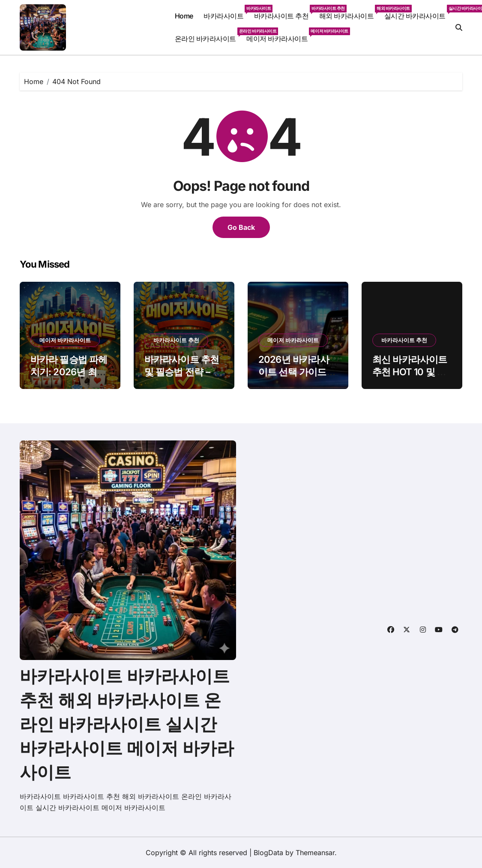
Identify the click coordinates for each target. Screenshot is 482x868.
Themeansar (315, 853)
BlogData (268, 853)
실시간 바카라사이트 (418, 12)
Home (184, 16)
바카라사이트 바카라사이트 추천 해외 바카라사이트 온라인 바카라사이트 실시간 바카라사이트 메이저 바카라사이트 (127, 724)
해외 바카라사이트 (349, 12)
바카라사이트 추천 (284, 12)
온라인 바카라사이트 (208, 35)
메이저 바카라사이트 (280, 35)
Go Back (241, 227)
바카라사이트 (226, 12)
